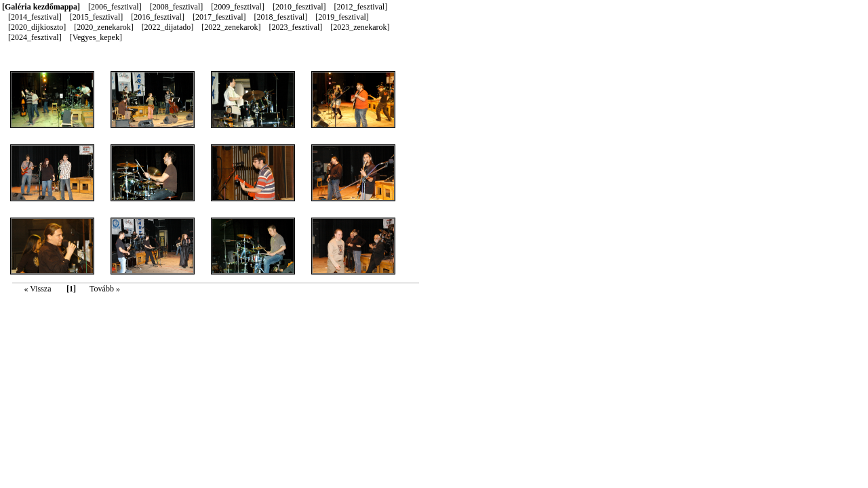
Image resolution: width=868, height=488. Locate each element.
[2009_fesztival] (239, 7)
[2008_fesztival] (178, 7)
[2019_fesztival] (342, 17)
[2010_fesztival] (300, 7)
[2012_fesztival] (361, 7)
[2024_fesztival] (36, 37)
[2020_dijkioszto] (38, 27)
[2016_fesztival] (159, 17)
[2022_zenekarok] (232, 27)
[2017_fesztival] (220, 17)
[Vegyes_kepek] (96, 37)
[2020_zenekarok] (104, 27)
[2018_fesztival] (282, 17)
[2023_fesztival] (297, 27)
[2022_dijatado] (169, 27)
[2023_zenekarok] (360, 27)
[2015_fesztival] (98, 17)
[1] (71, 289)
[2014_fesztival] (36, 17)
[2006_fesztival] (116, 7)
